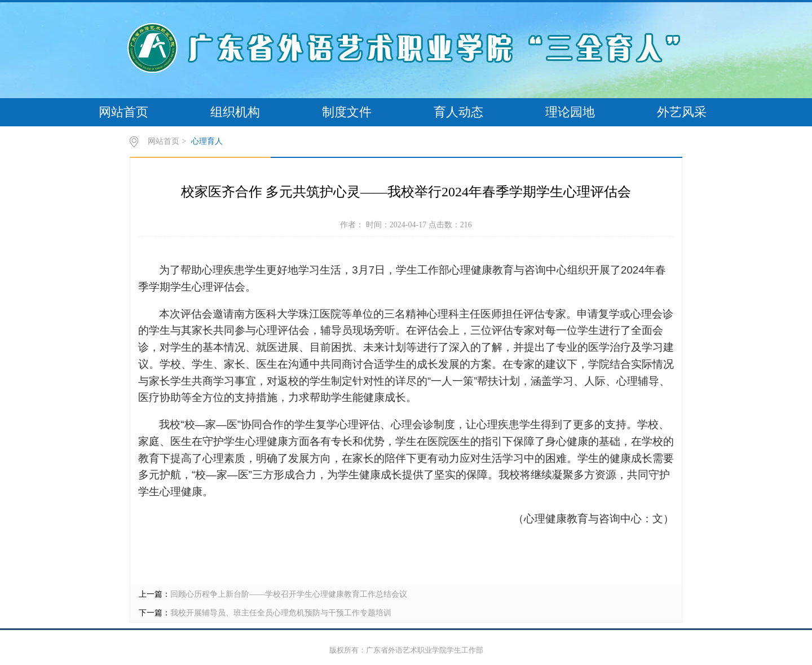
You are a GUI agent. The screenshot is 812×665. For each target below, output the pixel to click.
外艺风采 (682, 112)
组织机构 (235, 112)
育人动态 (458, 112)
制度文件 (347, 112)
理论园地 (570, 112)
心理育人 (207, 141)
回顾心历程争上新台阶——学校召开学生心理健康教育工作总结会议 (289, 594)
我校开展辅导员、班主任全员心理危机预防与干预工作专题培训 (281, 613)
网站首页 (123, 112)
